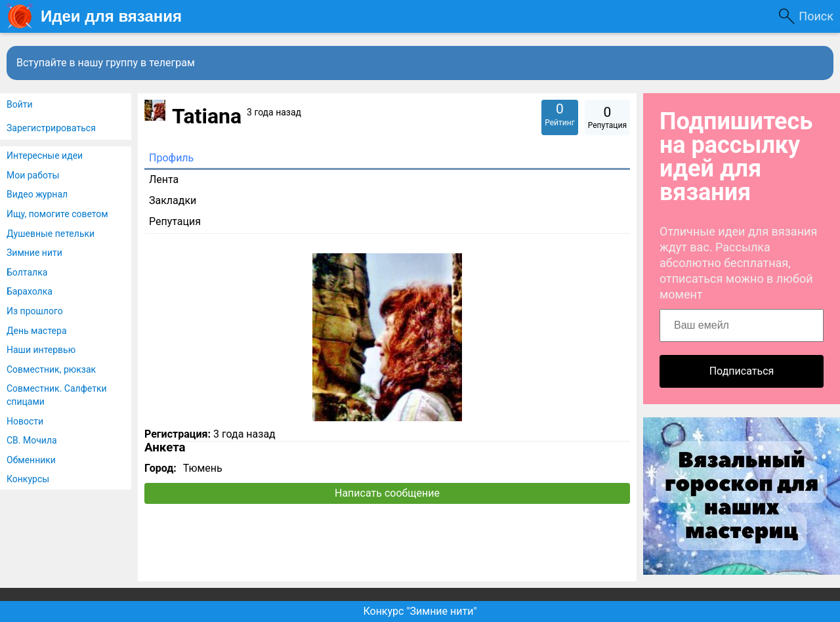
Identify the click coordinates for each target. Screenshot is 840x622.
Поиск (816, 16)
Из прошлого (35, 311)
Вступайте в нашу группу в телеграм (106, 63)
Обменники (31, 460)
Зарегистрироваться (51, 128)
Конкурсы (28, 479)
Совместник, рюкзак (51, 369)
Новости (25, 421)
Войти (20, 104)
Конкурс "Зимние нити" (420, 611)
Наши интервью (41, 350)
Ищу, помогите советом (57, 214)
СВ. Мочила (32, 440)
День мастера (37, 331)
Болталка (27, 272)
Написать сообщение (387, 493)
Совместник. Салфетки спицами (57, 395)
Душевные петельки (51, 234)
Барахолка (30, 291)
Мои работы (33, 175)
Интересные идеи (45, 155)
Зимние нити (34, 253)
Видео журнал (37, 194)
